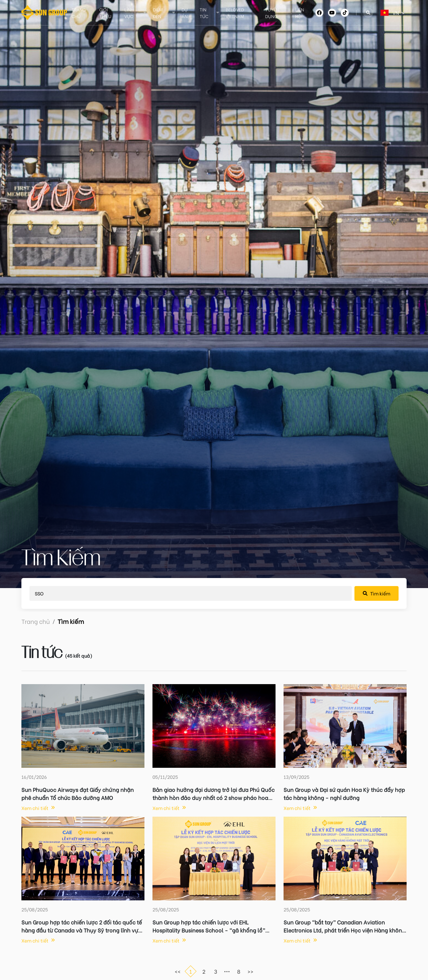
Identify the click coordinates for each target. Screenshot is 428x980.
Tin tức (204, 13)
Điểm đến (158, 13)
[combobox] (381, 13)
